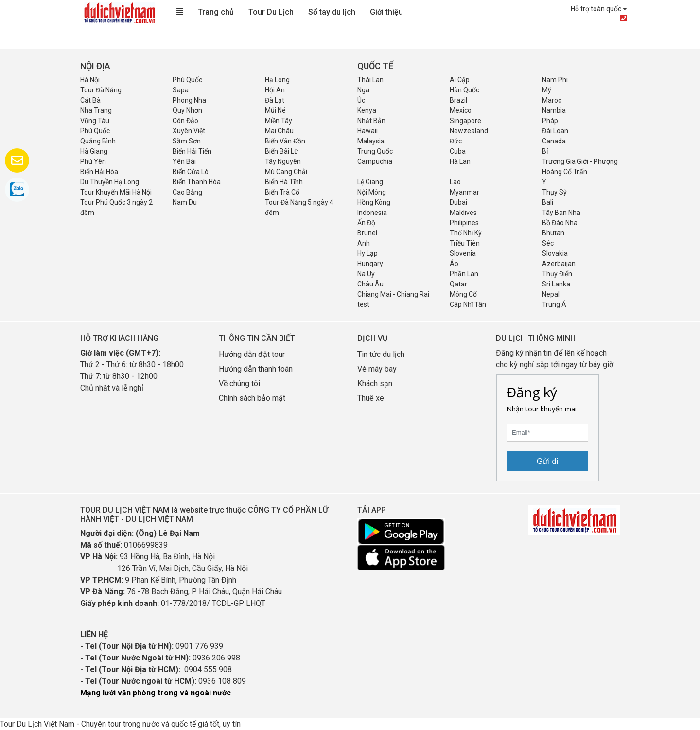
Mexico (461, 110)
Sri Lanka (556, 284)
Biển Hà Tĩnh (284, 182)
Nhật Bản (371, 121)
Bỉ (545, 151)
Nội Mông (372, 192)
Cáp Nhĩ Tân (468, 304)
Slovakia (555, 253)
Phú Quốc (187, 80)
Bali (548, 202)
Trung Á (554, 304)
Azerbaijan (559, 264)
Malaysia (371, 141)
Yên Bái (184, 161)
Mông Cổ (463, 294)
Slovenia (463, 253)
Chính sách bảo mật (253, 398)
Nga (363, 90)
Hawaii (367, 131)
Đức (456, 141)
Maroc (552, 100)
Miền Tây (279, 121)
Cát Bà (90, 100)
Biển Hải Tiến (192, 151)
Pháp (550, 121)
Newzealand (469, 131)
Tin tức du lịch (381, 354)
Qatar (458, 284)
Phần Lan (464, 274)
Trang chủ (216, 12)
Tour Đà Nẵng (101, 90)
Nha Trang (96, 110)
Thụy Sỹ (554, 192)
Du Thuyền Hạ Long (110, 182)
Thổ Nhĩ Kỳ (466, 233)
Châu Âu (370, 284)
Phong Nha (189, 100)
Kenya (367, 110)
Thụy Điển (557, 274)
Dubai (458, 202)
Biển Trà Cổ (282, 192)
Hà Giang (94, 151)
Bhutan (553, 233)
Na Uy (366, 274)
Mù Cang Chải (286, 172)
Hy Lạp (367, 253)
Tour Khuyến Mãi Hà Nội (116, 192)
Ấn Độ (366, 223)
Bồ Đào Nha (560, 223)
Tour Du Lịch (271, 12)
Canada (554, 141)
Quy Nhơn (187, 110)
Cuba (458, 151)
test (363, 304)
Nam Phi (555, 80)
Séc (548, 243)
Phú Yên (93, 161)
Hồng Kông (374, 202)
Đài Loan (555, 131)
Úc (361, 100)
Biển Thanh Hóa (197, 182)
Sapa (181, 90)
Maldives (463, 213)
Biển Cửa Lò (191, 172)
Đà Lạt (275, 100)
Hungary (370, 264)
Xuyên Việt (189, 131)
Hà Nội (90, 80)
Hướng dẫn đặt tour (252, 354)
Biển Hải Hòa (99, 172)
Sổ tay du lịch (332, 12)
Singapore (465, 121)
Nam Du (185, 202)
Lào (455, 182)
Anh (364, 243)
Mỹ (547, 90)
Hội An (275, 90)
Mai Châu (279, 131)
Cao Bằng (187, 192)
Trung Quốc (375, 151)
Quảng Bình (98, 141)
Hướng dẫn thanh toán (256, 369)
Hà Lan (460, 161)
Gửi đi (547, 461)
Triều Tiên (465, 243)
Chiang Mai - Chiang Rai (393, 294)
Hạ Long (277, 80)
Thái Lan (370, 80)
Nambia (554, 110)
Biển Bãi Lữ (282, 151)
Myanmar (464, 192)
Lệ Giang (370, 182)
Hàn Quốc (464, 90)
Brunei (367, 233)
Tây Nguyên (283, 161)
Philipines (464, 223)
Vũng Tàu (95, 121)
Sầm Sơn (187, 141)
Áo (454, 264)
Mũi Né (275, 110)
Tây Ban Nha (561, 213)
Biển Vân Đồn (285, 141)
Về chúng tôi (239, 383)
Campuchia (375, 161)
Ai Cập (460, 80)
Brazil (458, 100)
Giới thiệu (386, 12)
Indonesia (372, 213)
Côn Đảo (185, 121)
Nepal (551, 294)
